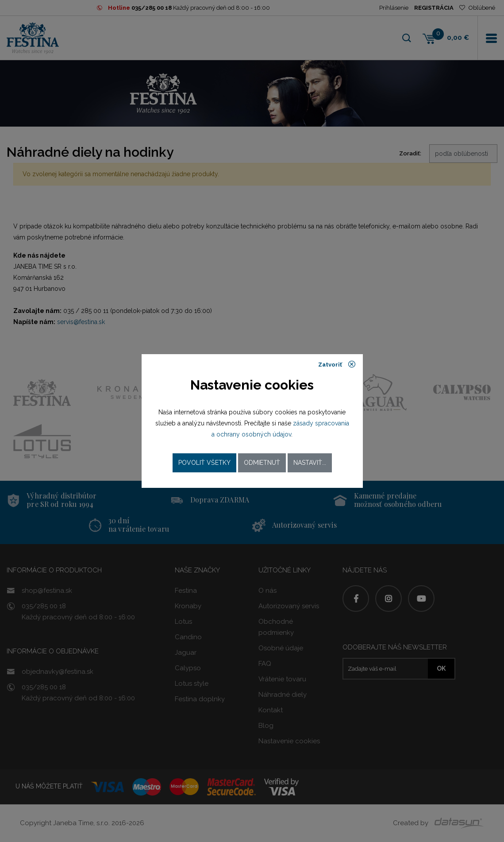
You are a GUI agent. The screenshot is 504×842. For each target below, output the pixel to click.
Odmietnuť (262, 463)
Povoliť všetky (204, 463)
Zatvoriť (337, 364)
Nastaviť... (310, 463)
